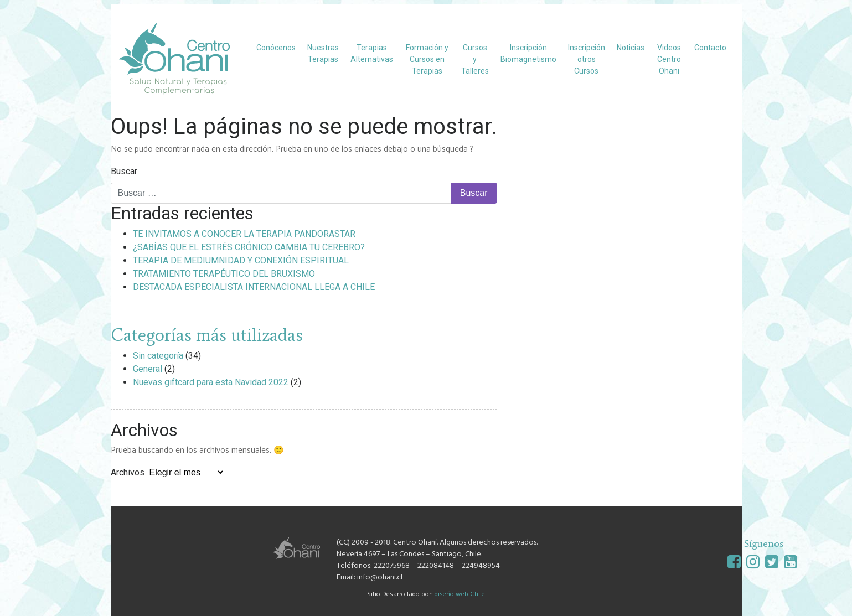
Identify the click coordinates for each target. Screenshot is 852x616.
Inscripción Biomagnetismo (528, 53)
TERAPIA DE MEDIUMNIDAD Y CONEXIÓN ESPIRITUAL (241, 260)
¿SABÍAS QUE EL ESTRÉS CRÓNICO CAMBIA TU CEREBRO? (249, 247)
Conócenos (276, 48)
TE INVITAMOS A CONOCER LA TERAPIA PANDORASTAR (244, 234)
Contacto (710, 48)
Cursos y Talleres (475, 59)
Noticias (631, 48)
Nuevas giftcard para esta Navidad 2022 (211, 382)
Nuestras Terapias (323, 53)
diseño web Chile (460, 594)
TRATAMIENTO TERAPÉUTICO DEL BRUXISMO (224, 274)
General (148, 369)
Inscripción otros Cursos (587, 59)
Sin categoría (158, 356)
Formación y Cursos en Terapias (427, 59)
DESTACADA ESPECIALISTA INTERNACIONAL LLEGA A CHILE (254, 287)
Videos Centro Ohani (669, 59)
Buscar (124, 171)
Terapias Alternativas (372, 53)
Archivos (128, 472)
